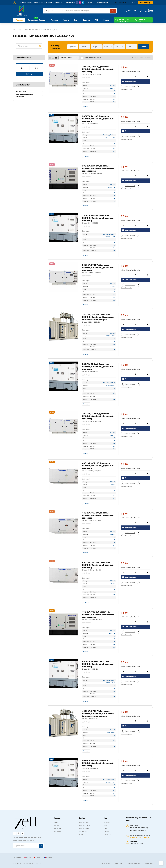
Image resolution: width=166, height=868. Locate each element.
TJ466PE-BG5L (111, 732)
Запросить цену (129, 81)
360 (114, 595)
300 (114, 201)
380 (114, 344)
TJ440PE (112, 534)
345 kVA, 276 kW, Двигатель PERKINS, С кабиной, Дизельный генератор (98, 268)
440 (114, 543)
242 (114, 99)
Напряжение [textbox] (131, 47)
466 (114, 741)
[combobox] (51, 11)
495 (114, 790)
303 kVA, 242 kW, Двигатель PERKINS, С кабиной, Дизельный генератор (98, 69)
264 (114, 198)
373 (114, 744)
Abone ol (41, 846)
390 (114, 443)
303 (114, 96)
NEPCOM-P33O (110, 237)
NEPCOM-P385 (110, 385)
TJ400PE (112, 485)
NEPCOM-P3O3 (110, 138)
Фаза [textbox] (106, 47)
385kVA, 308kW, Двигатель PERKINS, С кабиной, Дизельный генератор (98, 367)
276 (114, 297)
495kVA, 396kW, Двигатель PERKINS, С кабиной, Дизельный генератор (98, 763)
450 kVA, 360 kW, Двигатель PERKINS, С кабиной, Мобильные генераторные (98, 614)
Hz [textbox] (117, 47)
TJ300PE (112, 88)
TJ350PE (112, 286)
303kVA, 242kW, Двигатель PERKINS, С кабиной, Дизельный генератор (98, 119)
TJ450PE (112, 584)
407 (114, 598)
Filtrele (29, 74)
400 (114, 548)
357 (114, 498)
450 (114, 592)
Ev (14, 30)
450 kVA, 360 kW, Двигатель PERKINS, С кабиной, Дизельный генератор (98, 565)
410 (114, 647)
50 (114, 94)
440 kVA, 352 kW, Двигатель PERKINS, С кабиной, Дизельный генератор (98, 515)
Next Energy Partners (109, 135)
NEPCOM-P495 (110, 782)
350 (114, 399)
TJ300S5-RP (111, 187)
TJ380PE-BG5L (110, 336)
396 (114, 793)
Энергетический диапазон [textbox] (96, 47)
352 (114, 545)
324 (114, 496)
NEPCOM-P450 (110, 683)
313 (114, 300)
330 (114, 196)
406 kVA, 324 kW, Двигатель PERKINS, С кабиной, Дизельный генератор (98, 466)
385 (114, 394)
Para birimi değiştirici (122, 2)
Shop (20, 30)
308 (114, 397)
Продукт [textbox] (72, 47)
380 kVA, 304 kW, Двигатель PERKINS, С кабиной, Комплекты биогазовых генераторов (98, 317)
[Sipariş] (69, 58)
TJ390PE (112, 435)
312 (114, 446)
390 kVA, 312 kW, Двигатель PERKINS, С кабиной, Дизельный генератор (98, 416)
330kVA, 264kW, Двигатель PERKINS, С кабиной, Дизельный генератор (98, 218)
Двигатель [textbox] (84, 47)
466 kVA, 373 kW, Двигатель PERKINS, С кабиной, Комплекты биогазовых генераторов (98, 714)
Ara (40, 46)
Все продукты (21, 91)
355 (114, 449)
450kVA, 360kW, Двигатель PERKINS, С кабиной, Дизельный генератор (98, 664)
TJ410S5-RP (111, 633)
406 (114, 493)
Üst (161, 863)
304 (114, 347)
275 (114, 102)
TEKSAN (113, 85)
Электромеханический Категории (24, 95)
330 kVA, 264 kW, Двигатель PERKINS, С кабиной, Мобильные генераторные (98, 168)
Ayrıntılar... (86, 107)
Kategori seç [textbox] (49, 11)
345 (114, 295)
